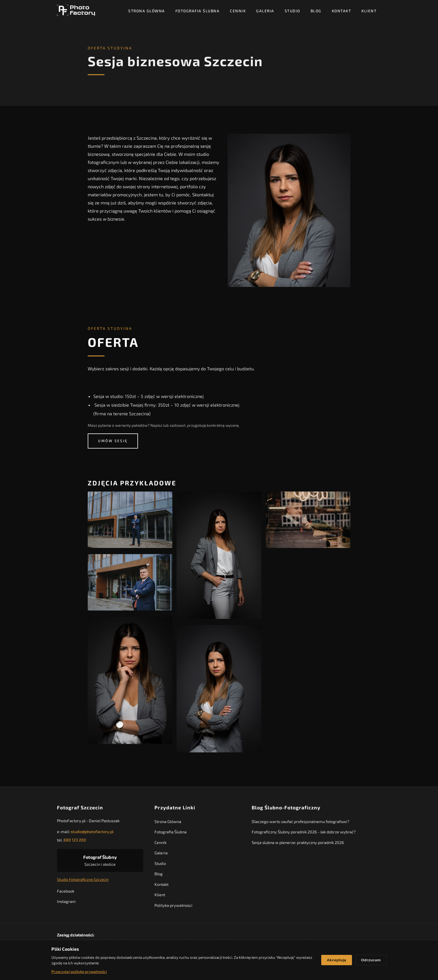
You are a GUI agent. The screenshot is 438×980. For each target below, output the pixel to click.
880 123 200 (75, 841)
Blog (316, 11)
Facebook (66, 892)
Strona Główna (147, 11)
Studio (292, 11)
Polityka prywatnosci (173, 906)
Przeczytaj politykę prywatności (79, 971)
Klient (369, 11)
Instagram (66, 903)
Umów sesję (113, 441)
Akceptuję (336, 960)
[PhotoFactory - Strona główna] (76, 10)
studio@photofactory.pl (92, 833)
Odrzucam (371, 960)
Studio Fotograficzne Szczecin (83, 881)
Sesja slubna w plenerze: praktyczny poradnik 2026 (298, 844)
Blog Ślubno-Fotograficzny (286, 809)
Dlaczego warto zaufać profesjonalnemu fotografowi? (300, 823)
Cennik (238, 11)
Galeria (265, 11)
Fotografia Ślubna (198, 11)
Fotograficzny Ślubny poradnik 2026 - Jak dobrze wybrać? (304, 833)
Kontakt (342, 11)
